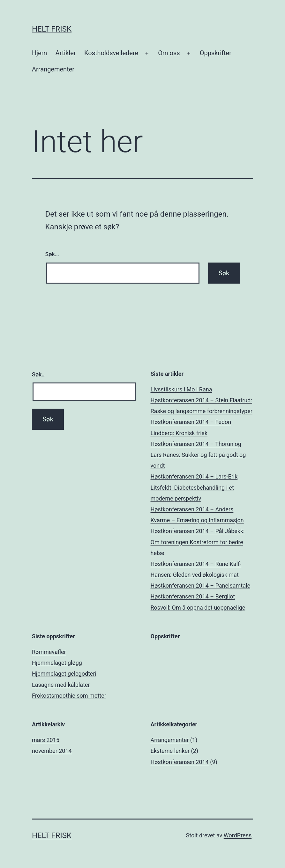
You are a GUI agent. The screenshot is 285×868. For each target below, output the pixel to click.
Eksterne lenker (170, 751)
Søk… (52, 254)
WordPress (238, 835)
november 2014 (52, 751)
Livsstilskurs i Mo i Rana (181, 389)
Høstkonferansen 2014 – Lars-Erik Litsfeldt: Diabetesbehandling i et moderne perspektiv (194, 487)
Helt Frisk (52, 29)
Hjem (39, 53)
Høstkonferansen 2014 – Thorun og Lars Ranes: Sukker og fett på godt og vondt (198, 455)
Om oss (169, 53)
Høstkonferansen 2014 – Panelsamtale (200, 586)
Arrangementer (53, 69)
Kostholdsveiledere (111, 53)
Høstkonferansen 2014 (180, 762)
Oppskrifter (216, 53)
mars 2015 (46, 740)
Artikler (66, 53)
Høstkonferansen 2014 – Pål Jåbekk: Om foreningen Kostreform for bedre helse (198, 542)
